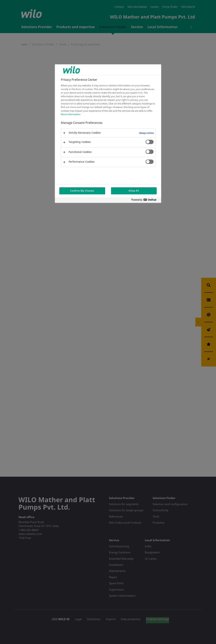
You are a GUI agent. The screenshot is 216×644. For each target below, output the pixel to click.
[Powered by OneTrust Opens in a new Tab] (145, 201)
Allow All (134, 191)
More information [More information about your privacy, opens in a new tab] (71, 114)
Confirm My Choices (82, 191)
